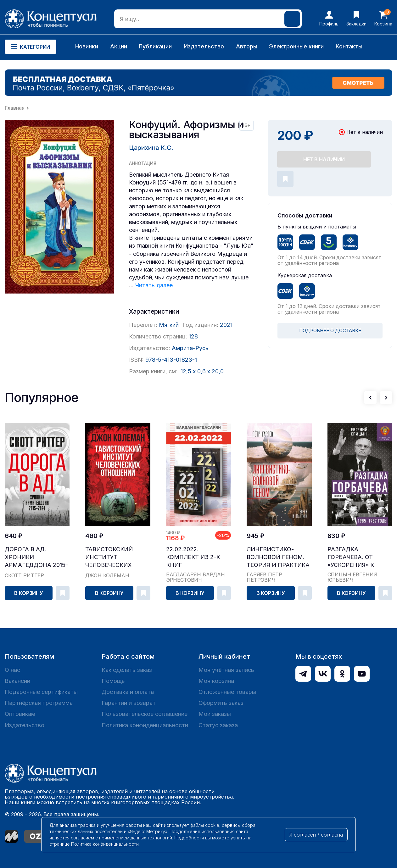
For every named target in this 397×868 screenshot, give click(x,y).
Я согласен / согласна (316, 835)
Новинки (87, 46)
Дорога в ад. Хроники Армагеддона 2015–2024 (36, 557)
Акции (119, 46)
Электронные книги (296, 46)
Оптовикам (20, 714)
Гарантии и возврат (129, 703)
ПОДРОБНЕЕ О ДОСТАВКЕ (330, 330)
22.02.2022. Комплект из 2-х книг (193, 557)
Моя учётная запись (226, 670)
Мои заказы (215, 714)
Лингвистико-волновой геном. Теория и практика (278, 557)
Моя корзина (216, 681)
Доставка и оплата (128, 692)
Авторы (247, 46)
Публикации (155, 46)
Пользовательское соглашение (145, 714)
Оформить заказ (221, 703)
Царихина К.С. (151, 148)
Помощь (113, 681)
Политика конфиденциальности (145, 725)
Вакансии (17, 681)
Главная (15, 108)
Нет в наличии (324, 159)
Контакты (349, 46)
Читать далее (154, 285)
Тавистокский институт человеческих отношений (109, 557)
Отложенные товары (227, 692)
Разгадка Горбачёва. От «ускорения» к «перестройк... (351, 557)
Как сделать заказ (127, 670)
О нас (12, 670)
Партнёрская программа (39, 703)
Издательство (204, 46)
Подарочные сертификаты (41, 692)
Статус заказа (218, 725)
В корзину (29, 593)
